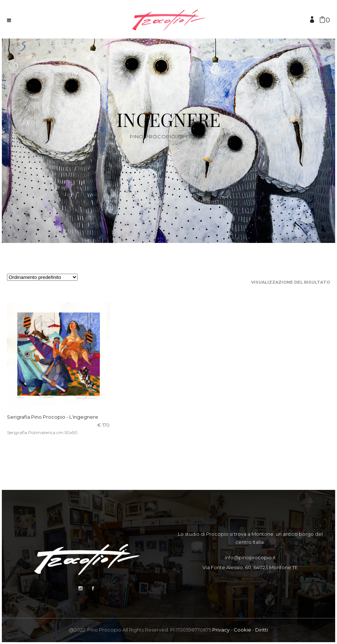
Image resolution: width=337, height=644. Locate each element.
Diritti (262, 630)
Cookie (242, 630)
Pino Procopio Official (166, 137)
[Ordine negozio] (42, 277)
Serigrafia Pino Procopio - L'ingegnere (53, 417)
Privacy (221, 630)
